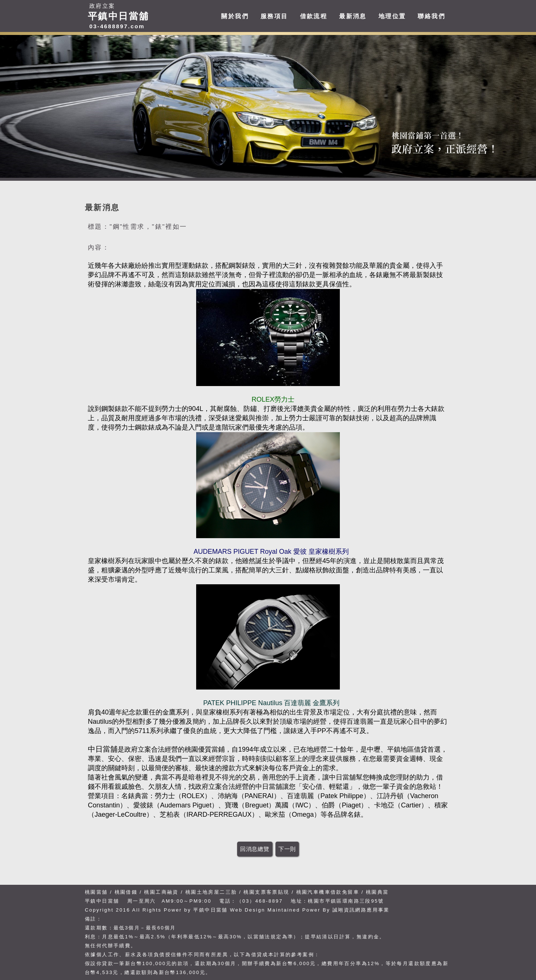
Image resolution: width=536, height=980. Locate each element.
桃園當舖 (96, 892)
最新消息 (353, 16)
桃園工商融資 (161, 892)
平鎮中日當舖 (210, 910)
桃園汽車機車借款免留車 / (331, 892)
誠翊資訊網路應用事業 (361, 910)
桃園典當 (377, 892)
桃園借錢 (126, 892)
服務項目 (274, 16)
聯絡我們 (431, 16)
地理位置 (392, 16)
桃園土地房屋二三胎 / (213, 892)
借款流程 (314, 16)
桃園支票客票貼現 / (269, 892)
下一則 (287, 849)
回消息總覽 (255, 849)
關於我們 (235, 16)
